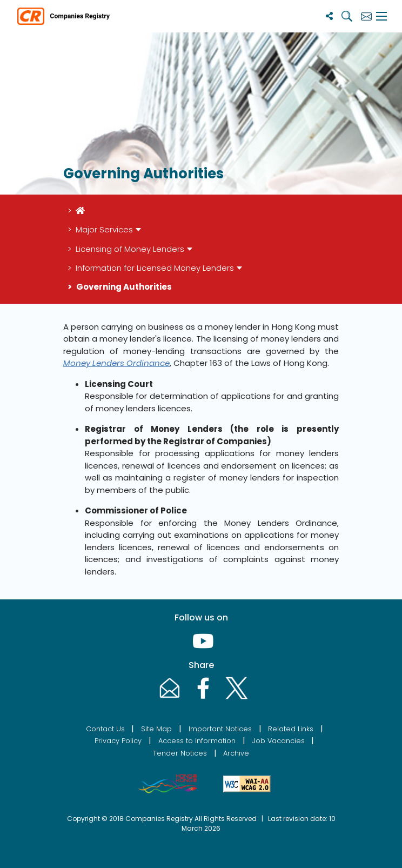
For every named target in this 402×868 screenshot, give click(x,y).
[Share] (329, 16)
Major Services (104, 229)
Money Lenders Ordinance (116, 363)
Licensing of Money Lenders (130, 249)
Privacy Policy (118, 741)
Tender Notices (180, 753)
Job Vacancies (279, 741)
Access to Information (197, 741)
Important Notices (220, 729)
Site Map (156, 729)
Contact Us (105, 729)
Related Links (291, 729)
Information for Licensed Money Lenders (155, 268)
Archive (236, 753)
